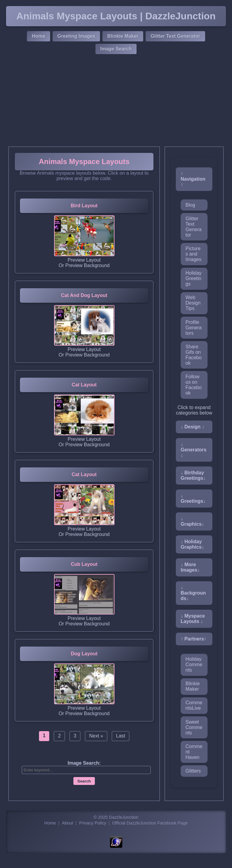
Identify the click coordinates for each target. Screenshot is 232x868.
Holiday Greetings (193, 278)
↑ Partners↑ (193, 639)
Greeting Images (76, 36)
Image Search (116, 49)
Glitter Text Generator (175, 36)
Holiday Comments (194, 665)
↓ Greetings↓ (193, 498)
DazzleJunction (124, 817)
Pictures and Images (193, 254)
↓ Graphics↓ (192, 521)
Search (84, 781)
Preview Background (87, 265)
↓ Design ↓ (192, 427)
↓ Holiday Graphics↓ (192, 544)
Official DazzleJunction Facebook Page (150, 823)
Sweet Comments (194, 727)
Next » (96, 736)
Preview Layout (84, 260)
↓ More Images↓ (190, 567)
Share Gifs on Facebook (193, 355)
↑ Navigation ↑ (193, 179)
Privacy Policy (93, 823)
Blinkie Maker (123, 36)
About (68, 823)
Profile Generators (193, 328)
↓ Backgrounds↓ (193, 593)
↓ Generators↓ (193, 450)
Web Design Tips (193, 303)
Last (121, 736)
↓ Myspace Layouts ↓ (193, 619)
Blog (190, 205)
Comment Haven (194, 752)
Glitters (193, 771)
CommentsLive (194, 705)
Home (38, 36)
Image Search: (84, 763)
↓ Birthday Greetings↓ (193, 475)
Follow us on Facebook (193, 385)
